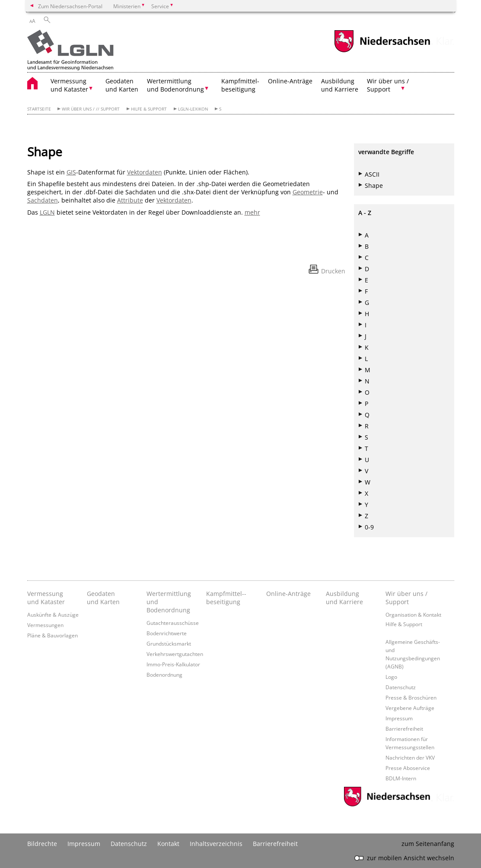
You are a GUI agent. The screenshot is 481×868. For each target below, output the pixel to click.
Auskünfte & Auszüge (53, 615)
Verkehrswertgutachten (175, 654)
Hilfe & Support (149, 109)
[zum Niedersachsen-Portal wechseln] (382, 51)
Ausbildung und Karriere (340, 85)
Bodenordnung (164, 675)
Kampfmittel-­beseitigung (226, 598)
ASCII (372, 174)
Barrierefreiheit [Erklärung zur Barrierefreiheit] (275, 844)
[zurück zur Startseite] (70, 51)
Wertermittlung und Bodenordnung (169, 602)
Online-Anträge (290, 81)
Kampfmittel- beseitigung (240, 85)
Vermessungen (45, 625)
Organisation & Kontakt (413, 615)
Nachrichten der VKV (410, 757)
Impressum (399, 718)
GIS (71, 172)
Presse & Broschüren (411, 697)
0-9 (369, 527)
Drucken (333, 271)
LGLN (47, 212)
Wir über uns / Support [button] (388, 85)
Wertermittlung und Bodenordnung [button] (175, 85)
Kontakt (168, 844)
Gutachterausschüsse (173, 623)
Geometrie (308, 192)
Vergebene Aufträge (410, 708)
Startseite (39, 109)
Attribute (130, 200)
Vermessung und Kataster (46, 598)
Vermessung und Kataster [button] (69, 85)
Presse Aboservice (408, 768)
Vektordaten (145, 172)
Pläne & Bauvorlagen (53, 635)
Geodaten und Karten (122, 85)
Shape (374, 185)
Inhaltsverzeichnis (216, 844)
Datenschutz (401, 687)
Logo (391, 677)
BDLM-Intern (401, 778)
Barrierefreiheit (404, 729)
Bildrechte (42, 844)
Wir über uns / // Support (91, 109)
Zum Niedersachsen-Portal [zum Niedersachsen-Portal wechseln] (70, 6)
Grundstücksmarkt (169, 643)
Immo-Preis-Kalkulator (173, 664)
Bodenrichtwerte (167, 633)
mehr (252, 212)
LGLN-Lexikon (193, 109)
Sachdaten (43, 200)
